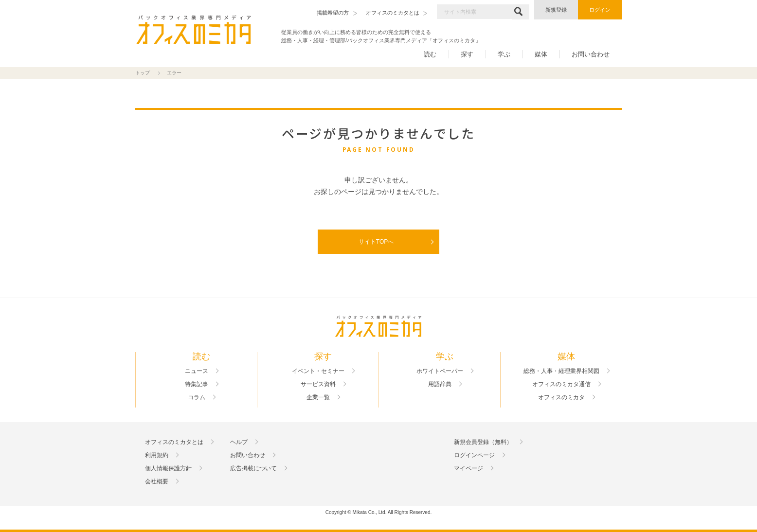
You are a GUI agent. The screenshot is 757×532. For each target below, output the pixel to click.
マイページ (469, 468)
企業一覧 (318, 397)
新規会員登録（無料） (483, 442)
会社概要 (157, 481)
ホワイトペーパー (440, 371)
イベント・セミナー (318, 371)
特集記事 (197, 384)
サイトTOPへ (376, 242)
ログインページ (474, 455)
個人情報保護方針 (168, 468)
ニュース (197, 371)
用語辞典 (440, 384)
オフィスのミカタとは (174, 442)
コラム (197, 397)
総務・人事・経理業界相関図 (561, 371)
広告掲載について (253, 468)
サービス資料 (318, 384)
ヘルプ (239, 442)
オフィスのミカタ (561, 397)
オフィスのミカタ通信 (561, 384)
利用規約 (157, 455)
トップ (143, 73)
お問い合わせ (591, 54)
